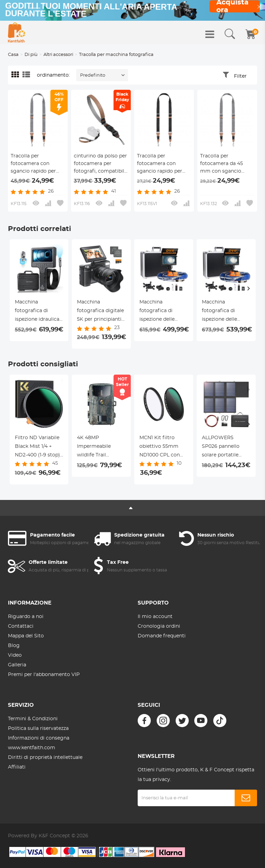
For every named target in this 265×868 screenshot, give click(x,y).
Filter (240, 76)
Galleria (17, 665)
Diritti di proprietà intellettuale (45, 758)
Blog (14, 646)
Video (15, 655)
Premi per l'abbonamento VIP (44, 675)
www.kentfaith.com (32, 748)
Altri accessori (58, 55)
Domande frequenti (162, 636)
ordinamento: (53, 75)
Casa (13, 55)
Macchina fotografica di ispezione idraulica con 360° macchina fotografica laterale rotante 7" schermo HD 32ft (38, 312)
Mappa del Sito (26, 636)
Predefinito (93, 75)
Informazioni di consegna (39, 738)
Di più (31, 55)
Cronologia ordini (159, 626)
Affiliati (17, 767)
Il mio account (155, 617)
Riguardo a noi (26, 617)
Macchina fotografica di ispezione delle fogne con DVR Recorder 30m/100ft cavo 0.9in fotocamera (226, 312)
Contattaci (21, 626)
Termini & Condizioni (33, 719)
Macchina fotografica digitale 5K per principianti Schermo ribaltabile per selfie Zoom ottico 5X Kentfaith (101, 312)
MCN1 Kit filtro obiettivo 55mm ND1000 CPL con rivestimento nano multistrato (162, 447)
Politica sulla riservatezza (38, 729)
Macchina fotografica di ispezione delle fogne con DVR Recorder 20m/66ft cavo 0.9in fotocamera (163, 312)
